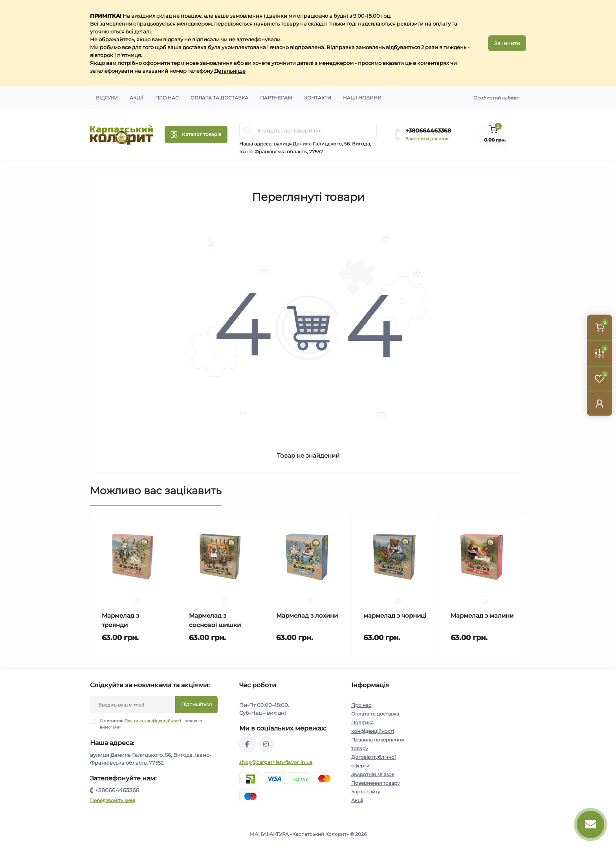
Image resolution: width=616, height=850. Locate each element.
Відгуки (107, 98)
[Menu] (196, 134)
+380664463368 (428, 131)
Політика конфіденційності (153, 721)
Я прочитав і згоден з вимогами (151, 724)
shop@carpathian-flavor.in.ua (276, 762)
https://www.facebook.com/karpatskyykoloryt (247, 744)
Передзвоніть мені (113, 800)
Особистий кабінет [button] (497, 98)
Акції (137, 98)
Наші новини (362, 98)
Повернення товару (376, 783)
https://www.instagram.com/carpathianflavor (266, 744)
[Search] (248, 131)
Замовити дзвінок (427, 139)
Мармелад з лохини (307, 615)
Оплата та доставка (219, 98)
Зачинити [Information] (507, 43)
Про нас (167, 98)
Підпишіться (196, 704)
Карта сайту (366, 792)
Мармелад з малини (482, 615)
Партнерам (276, 98)
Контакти (318, 98)
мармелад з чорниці (395, 615)
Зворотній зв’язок (373, 774)
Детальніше (230, 71)
